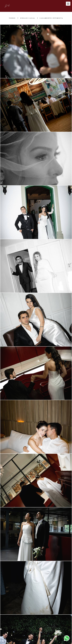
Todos (12, 18)
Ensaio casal (28, 18)
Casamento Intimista (51, 18)
